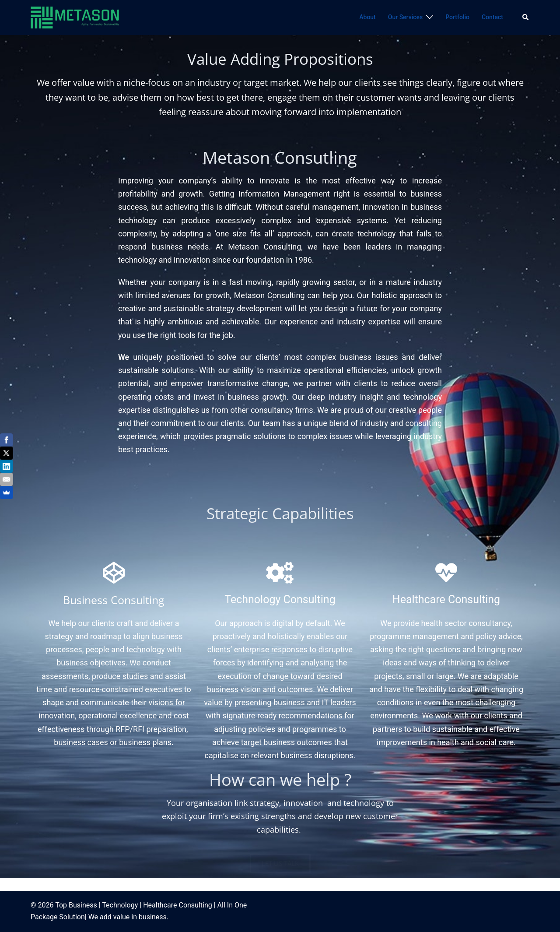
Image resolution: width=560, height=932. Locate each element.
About (367, 17)
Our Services (405, 17)
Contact (492, 17)
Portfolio (457, 17)
